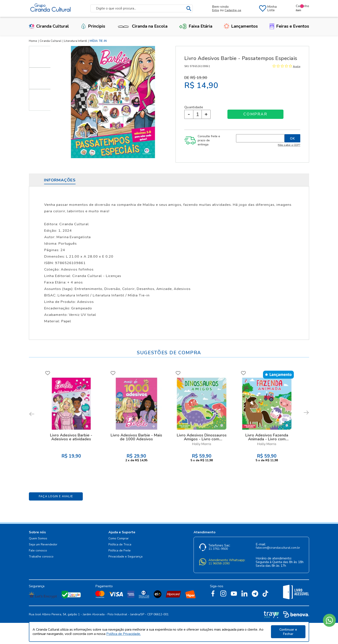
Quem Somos (38, 539)
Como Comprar (119, 539)
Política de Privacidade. (124, 634)
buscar (189, 9)
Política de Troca (120, 545)
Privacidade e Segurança (125, 557)
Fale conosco (38, 551)
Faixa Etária (196, 26)
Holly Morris (202, 444)
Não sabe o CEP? (289, 145)
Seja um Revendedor (43, 545)
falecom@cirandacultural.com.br (278, 548)
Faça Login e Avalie (56, 496)
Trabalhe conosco (41, 557)
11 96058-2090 (219, 564)
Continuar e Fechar (288, 632)
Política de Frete (120, 551)
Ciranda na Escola (142, 26)
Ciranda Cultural (49, 26)
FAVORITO (48, 373)
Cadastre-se (233, 10)
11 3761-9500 (218, 549)
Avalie (297, 67)
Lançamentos (241, 26)
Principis (93, 26)
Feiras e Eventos (289, 26)
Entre (216, 10)
